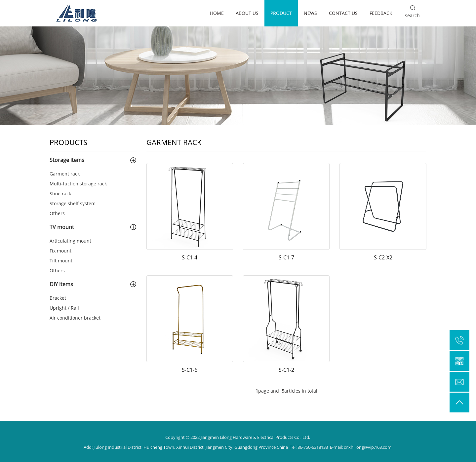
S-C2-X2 (383, 257)
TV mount (62, 227)
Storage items (67, 160)
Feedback (381, 13)
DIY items (61, 284)
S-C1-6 (190, 370)
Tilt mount (61, 261)
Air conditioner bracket (75, 318)
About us (247, 13)
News (310, 13)
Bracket (58, 298)
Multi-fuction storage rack (78, 184)
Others (57, 213)
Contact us (343, 13)
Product (281, 13)
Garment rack (65, 174)
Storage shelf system (73, 203)
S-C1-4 (190, 257)
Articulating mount (70, 241)
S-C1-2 (286, 370)
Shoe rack (60, 193)
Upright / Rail (64, 308)
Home (217, 13)
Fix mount (60, 251)
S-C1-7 (286, 257)
